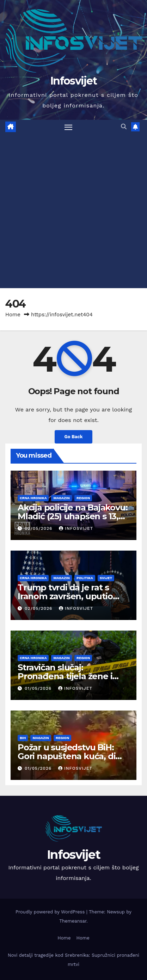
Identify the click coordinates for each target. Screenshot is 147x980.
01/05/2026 (39, 688)
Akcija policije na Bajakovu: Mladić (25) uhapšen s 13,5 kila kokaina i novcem (72, 516)
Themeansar (73, 921)
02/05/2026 (39, 528)
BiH (23, 738)
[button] (124, 127)
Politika (85, 578)
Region (83, 498)
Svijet (106, 578)
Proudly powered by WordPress (51, 912)
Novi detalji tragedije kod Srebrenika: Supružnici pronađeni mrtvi (73, 960)
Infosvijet (73, 81)
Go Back (74, 437)
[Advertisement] (73, 211)
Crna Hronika (33, 498)
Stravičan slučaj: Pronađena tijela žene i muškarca (65, 676)
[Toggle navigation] (68, 127)
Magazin (62, 498)
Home (13, 315)
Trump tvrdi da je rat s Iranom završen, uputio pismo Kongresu (65, 596)
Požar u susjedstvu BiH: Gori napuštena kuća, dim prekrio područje (71, 756)
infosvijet (76, 528)
